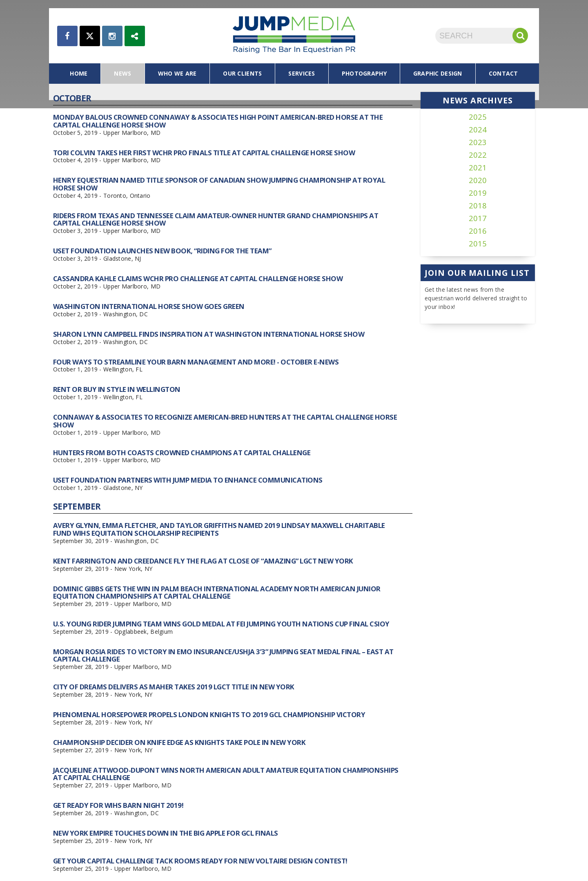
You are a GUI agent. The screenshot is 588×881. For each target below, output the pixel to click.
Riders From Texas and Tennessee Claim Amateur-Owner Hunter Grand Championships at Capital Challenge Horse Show (216, 219)
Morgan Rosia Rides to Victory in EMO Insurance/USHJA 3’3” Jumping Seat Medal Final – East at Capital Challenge (223, 655)
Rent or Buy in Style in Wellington (117, 389)
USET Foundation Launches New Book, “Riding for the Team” (162, 251)
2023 (478, 142)
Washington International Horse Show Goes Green (149, 306)
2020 (478, 180)
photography (364, 73)
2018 (478, 206)
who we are (177, 73)
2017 (478, 218)
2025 (478, 117)
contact (503, 73)
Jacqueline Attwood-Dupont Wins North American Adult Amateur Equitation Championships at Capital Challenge (226, 774)
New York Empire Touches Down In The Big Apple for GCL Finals (166, 833)
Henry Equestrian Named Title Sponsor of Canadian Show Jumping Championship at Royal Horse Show (219, 184)
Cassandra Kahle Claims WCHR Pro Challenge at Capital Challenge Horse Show (198, 278)
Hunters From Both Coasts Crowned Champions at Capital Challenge (182, 453)
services (302, 73)
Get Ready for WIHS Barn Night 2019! (118, 805)
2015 (478, 244)
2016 (478, 231)
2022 (478, 155)
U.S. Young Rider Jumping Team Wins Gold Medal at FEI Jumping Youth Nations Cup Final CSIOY (221, 624)
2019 (478, 193)
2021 (478, 168)
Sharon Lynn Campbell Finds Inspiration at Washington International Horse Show (209, 334)
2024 (478, 130)
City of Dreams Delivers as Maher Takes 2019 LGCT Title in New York (174, 687)
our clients (242, 73)
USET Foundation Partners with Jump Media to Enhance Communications (188, 480)
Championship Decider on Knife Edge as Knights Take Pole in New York (179, 742)
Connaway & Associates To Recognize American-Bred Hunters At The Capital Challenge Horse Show (225, 421)
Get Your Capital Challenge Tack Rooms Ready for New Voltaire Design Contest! (200, 861)
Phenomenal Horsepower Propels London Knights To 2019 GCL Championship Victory (209, 714)
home (79, 73)
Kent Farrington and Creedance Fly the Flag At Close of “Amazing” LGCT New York (203, 561)
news (122, 73)
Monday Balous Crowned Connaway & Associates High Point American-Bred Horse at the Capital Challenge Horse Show (218, 121)
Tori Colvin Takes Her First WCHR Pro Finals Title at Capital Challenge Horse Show (204, 153)
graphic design (438, 73)
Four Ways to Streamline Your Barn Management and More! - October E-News (196, 362)
